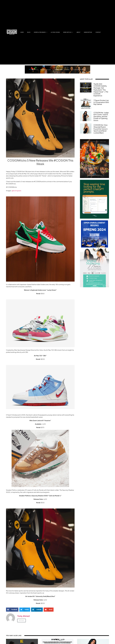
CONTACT (98, 32)
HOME (22, 32)
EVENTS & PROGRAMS (41, 32)
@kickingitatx (17, 191)
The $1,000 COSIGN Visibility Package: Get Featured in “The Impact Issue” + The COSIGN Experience (101, 90)
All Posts (22, 620)
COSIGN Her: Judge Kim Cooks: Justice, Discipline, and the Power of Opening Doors (101, 116)
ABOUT (79, 32)
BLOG (29, 32)
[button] (12, 610)
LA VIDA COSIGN (55, 32)
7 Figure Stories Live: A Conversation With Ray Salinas (101, 102)
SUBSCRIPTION (88, 32)
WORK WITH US (68, 32)
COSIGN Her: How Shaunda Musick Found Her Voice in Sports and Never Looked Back (101, 129)
